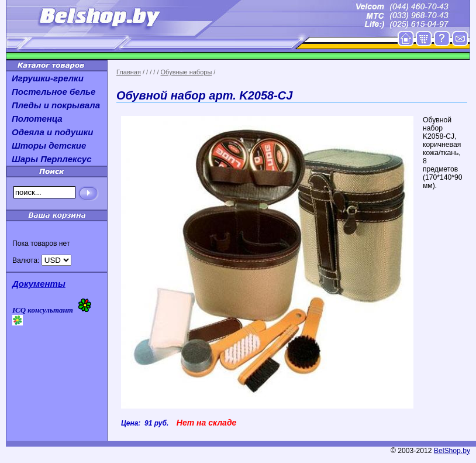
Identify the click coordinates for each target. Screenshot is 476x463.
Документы (39, 284)
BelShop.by (452, 451)
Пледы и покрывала (56, 105)
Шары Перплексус (52, 159)
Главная (129, 72)
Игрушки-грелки (48, 78)
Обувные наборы (187, 72)
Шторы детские (49, 145)
